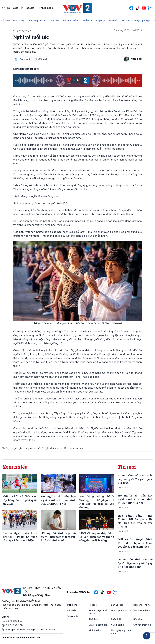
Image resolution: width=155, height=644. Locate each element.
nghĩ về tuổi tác (52, 448)
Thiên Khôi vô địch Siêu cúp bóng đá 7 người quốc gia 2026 (135, 479)
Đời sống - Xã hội (38, 21)
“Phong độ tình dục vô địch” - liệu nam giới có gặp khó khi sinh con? (135, 563)
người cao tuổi (33, 448)
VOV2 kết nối (118, 625)
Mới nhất (71, 610)
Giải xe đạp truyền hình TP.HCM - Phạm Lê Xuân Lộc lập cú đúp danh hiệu (135, 543)
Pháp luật (100, 21)
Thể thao (87, 21)
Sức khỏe (113, 21)
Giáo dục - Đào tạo (121, 610)
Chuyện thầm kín (142, 625)
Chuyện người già (141, 21)
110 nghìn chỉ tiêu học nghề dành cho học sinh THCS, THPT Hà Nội (135, 499)
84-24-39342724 (15, 625)
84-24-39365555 (15, 621)
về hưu (79, 448)
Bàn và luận (19, 21)
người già (17, 448)
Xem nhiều (72, 616)
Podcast (27, 8)
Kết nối (125, 21)
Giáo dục (54, 21)
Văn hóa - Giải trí (71, 21)
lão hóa (68, 448)
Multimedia (45, 8)
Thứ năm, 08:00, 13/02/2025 (128, 30)
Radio (13, 8)
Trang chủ (72, 605)
